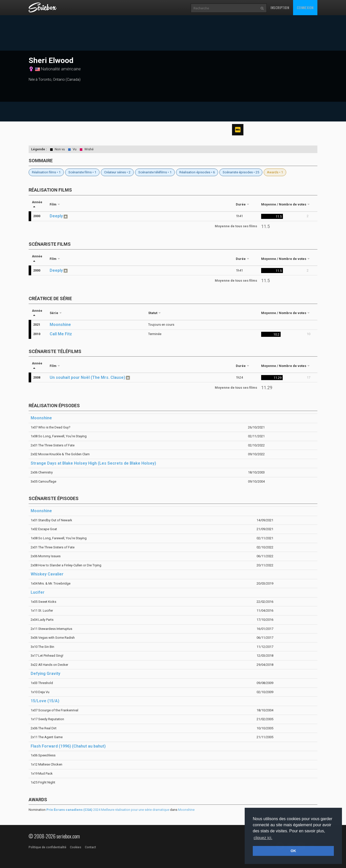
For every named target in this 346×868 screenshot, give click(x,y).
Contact (90, 847)
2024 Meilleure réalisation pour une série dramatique (108, 810)
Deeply (56, 216)
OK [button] (293, 851)
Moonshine (60, 325)
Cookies (76, 847)
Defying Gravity (45, 674)
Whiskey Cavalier (47, 574)
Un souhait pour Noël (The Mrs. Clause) (87, 377)
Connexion (305, 7)
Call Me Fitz (61, 334)
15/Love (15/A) (45, 701)
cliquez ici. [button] (263, 838)
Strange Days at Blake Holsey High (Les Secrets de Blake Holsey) (93, 463)
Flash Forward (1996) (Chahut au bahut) (68, 746)
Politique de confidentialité (47, 847)
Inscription (280, 7)
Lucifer (38, 592)
